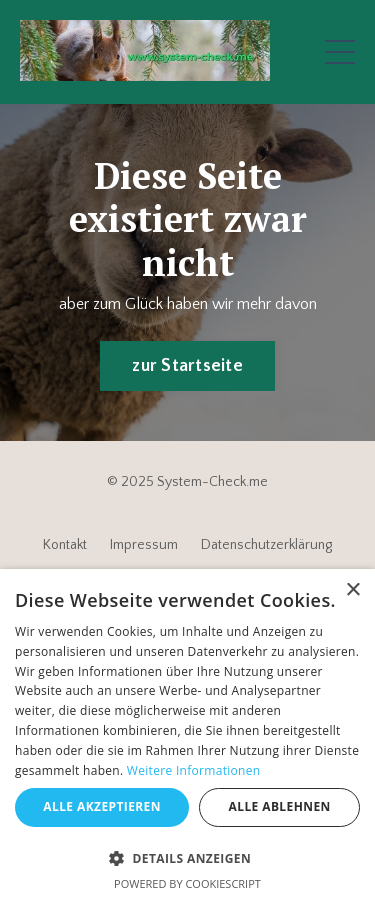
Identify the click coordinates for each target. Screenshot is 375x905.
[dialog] (187, 737)
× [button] (352, 590)
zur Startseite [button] (187, 366)
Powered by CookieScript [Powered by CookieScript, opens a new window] (187, 883)
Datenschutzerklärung (266, 545)
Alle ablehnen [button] (280, 806)
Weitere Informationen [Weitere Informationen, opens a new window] (194, 770)
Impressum (144, 545)
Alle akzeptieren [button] (102, 806)
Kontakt (65, 545)
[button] (187, 858)
